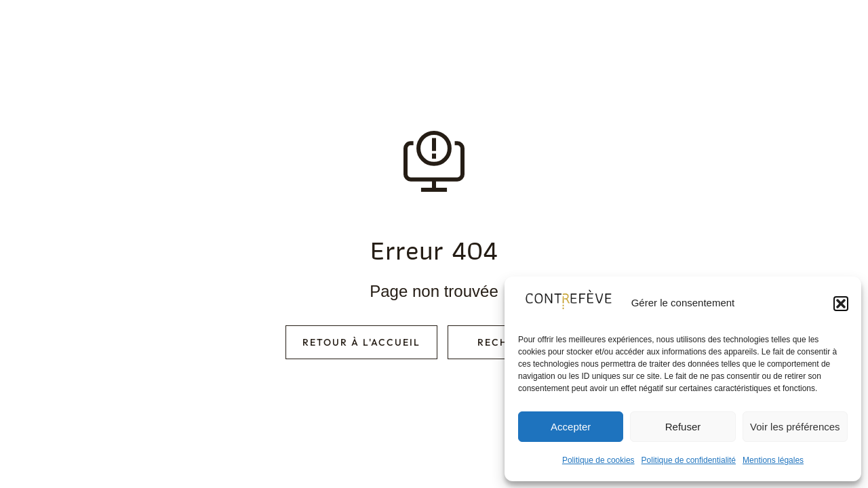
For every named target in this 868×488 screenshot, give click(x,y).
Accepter (571, 427)
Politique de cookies (598, 460)
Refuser (683, 427)
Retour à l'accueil (361, 342)
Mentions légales (773, 460)
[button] (841, 304)
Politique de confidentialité (689, 460)
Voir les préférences (795, 427)
